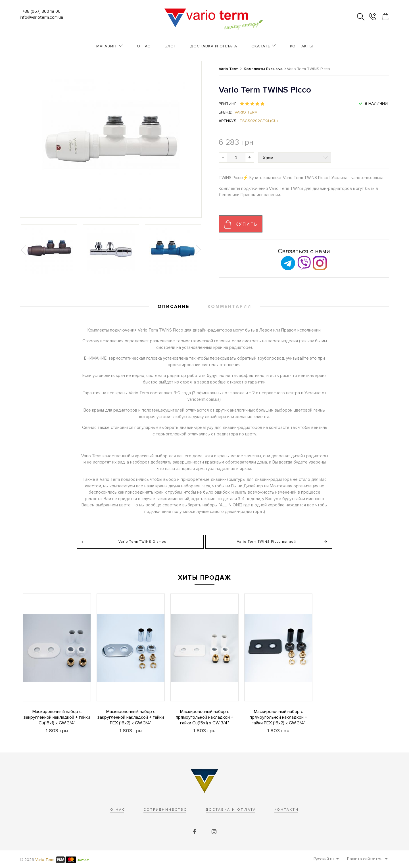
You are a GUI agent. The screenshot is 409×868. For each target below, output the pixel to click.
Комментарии (229, 307)
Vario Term (246, 112)
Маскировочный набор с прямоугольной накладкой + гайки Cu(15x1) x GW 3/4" (205, 717)
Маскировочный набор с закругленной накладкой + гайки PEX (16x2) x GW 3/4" (131, 717)
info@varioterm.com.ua (41, 17)
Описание (174, 307)
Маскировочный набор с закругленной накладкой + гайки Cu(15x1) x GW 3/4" (57, 717)
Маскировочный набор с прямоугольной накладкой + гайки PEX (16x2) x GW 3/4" (278, 717)
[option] (49, 250)
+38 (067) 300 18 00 (42, 11)
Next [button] (198, 250)
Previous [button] (24, 250)
